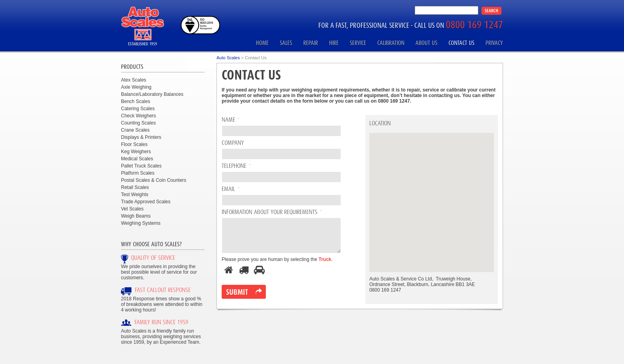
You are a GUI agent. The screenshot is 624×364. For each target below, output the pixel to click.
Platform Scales (138, 173)
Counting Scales (138, 123)
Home (262, 43)
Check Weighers (138, 116)
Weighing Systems (141, 223)
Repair (311, 43)
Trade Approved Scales (146, 202)
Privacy (494, 43)
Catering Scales (138, 109)
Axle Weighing (136, 87)
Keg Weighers (136, 152)
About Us (426, 43)
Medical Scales (137, 159)
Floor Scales (134, 144)
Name (231, 120)
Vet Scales (132, 209)
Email (231, 189)
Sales (286, 43)
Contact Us (461, 43)
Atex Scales (134, 80)
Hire (334, 43)
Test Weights (135, 195)
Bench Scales (136, 101)
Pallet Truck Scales (141, 166)
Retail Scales (135, 187)
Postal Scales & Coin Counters (154, 180)
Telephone (236, 166)
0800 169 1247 (474, 24)
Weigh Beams (136, 216)
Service (358, 43)
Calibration (391, 43)
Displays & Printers (141, 137)
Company (233, 143)
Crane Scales (135, 130)
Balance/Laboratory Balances (152, 94)
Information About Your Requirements (272, 212)
